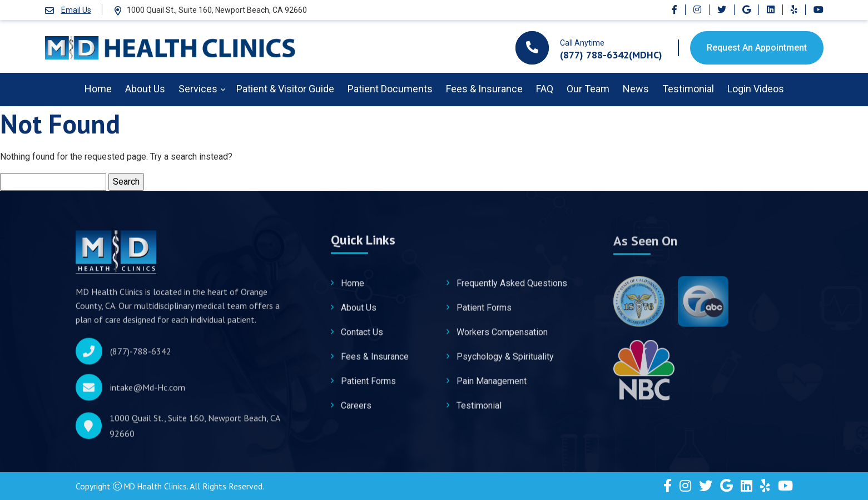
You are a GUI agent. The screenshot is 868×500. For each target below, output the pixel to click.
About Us (145, 89)
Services (198, 89)
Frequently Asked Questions (512, 288)
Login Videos (756, 89)
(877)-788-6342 (141, 355)
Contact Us (362, 337)
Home (98, 89)
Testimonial (688, 89)
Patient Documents (390, 89)
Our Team (588, 89)
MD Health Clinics (158, 486)
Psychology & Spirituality (505, 362)
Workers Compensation (502, 337)
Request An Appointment (757, 48)
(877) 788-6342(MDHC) (611, 55)
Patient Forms (368, 386)
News (636, 89)
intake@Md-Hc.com (148, 391)
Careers (356, 411)
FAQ (545, 89)
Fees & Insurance (484, 89)
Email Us (76, 10)
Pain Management (492, 386)
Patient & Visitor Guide (285, 89)
